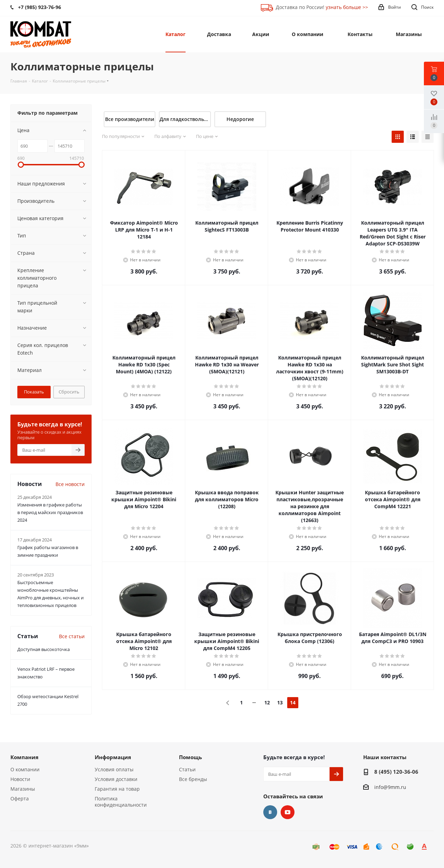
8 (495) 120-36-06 (396, 772)
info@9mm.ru (390, 787)
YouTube (288, 812)
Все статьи (72, 636)
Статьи (187, 769)
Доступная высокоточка (44, 649)
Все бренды (193, 779)
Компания (24, 757)
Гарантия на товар (117, 789)
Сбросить (69, 392)
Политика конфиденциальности (121, 802)
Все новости (70, 484)
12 (267, 702)
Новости (20, 779)
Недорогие (240, 119)
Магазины (23, 789)
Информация (113, 757)
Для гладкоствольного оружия (185, 119)
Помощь (190, 757)
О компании (25, 769)
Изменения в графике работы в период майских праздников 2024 (50, 512)
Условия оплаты (114, 769)
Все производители (130, 119)
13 (280, 702)
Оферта (20, 798)
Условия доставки (116, 779)
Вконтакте (270, 812)
